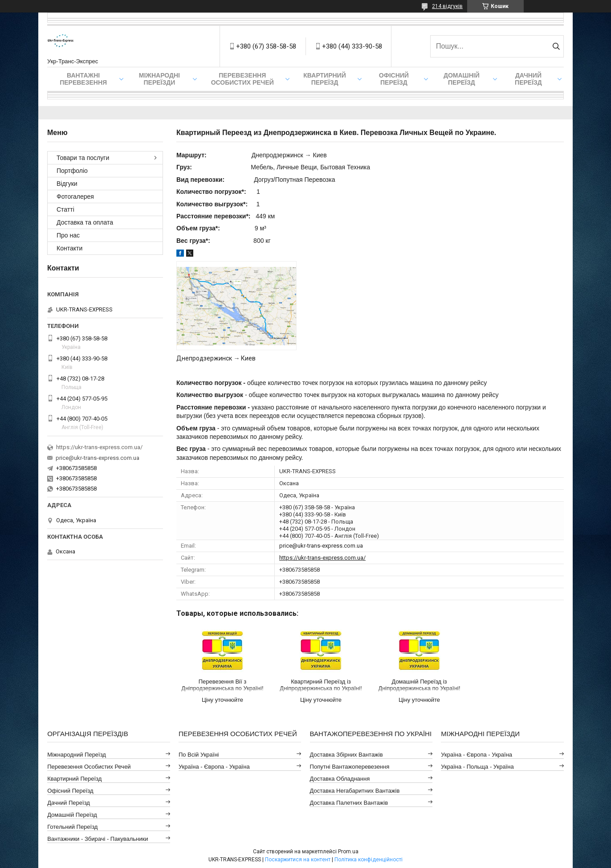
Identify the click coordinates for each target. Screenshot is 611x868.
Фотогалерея (75, 197)
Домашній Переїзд (462, 79)
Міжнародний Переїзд (77, 755)
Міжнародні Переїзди (159, 79)
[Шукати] (556, 46)
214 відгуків (447, 6)
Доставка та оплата (85, 222)
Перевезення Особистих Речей (242, 79)
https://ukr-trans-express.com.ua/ (322, 558)
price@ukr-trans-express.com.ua (321, 546)
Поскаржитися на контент (298, 860)
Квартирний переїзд (324, 79)
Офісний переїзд (394, 79)
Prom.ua (348, 852)
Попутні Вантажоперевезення (350, 767)
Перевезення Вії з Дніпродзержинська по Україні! (222, 685)
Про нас (68, 235)
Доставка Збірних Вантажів (346, 755)
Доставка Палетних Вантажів (349, 803)
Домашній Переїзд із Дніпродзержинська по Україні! (419, 685)
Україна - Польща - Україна (477, 767)
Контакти (69, 248)
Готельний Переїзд (72, 827)
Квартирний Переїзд (74, 779)
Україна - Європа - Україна (214, 767)
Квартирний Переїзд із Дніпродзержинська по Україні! (321, 685)
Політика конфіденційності (369, 860)
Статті (65, 209)
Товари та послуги (83, 158)
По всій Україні (199, 755)
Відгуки (67, 184)
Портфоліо (72, 171)
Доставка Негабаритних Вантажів (355, 791)
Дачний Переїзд (528, 79)
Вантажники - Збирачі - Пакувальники (98, 839)
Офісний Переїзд (70, 791)
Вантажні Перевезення (83, 79)
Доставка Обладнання (340, 779)
